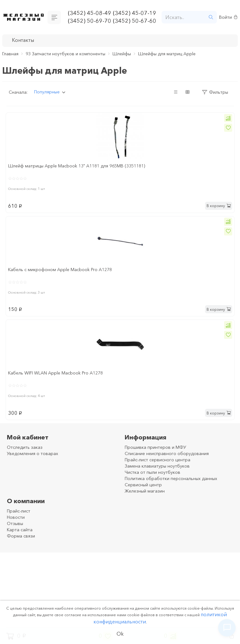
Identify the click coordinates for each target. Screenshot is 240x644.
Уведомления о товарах (32, 453)
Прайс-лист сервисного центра (157, 460)
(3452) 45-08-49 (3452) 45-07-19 (112, 13)
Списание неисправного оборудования (167, 453)
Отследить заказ (25, 447)
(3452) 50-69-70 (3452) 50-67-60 (112, 21)
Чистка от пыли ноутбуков (152, 472)
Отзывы (15, 523)
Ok (120, 634)
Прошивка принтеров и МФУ (155, 447)
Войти (228, 17)
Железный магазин (145, 491)
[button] (228, 118)
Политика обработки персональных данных (171, 478)
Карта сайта (20, 530)
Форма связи (21, 536)
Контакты (23, 40)
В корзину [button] (219, 206)
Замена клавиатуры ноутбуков (157, 466)
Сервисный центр (143, 485)
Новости (16, 517)
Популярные (47, 92)
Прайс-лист (19, 511)
